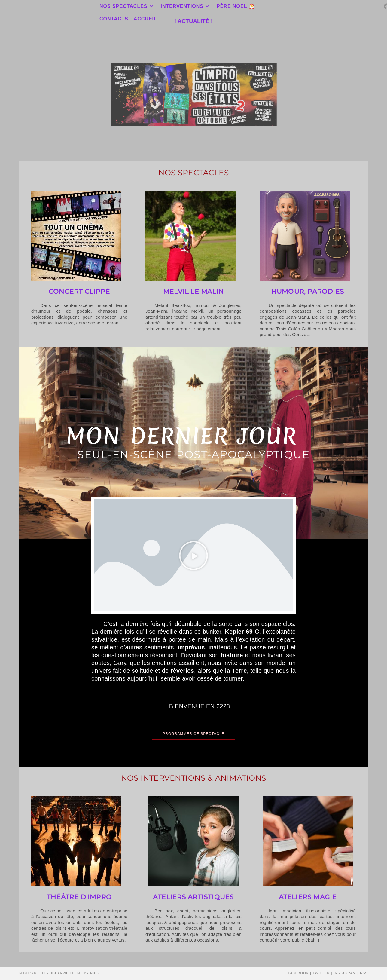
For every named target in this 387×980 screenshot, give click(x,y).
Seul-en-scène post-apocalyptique (193, 454)
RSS (364, 973)
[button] (194, 556)
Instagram (345, 973)
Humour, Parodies (308, 291)
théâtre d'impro (79, 897)
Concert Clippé (79, 291)
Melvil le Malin (194, 291)
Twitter (321, 973)
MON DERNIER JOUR (181, 436)
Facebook (298, 973)
